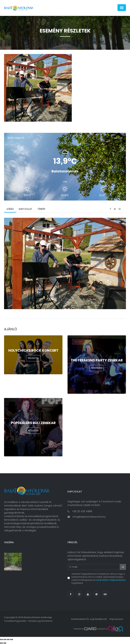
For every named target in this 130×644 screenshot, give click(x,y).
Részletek (33, 358)
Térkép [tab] (41, 209)
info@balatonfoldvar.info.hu (89, 517)
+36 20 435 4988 (82, 511)
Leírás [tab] (10, 209)
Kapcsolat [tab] (26, 209)
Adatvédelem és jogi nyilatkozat (89, 619)
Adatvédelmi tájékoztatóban (111, 580)
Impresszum (116, 619)
